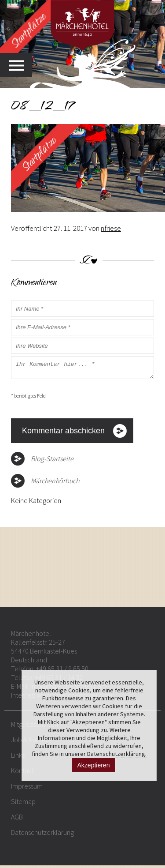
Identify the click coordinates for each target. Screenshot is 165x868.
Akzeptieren (94, 765)
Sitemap (23, 804)
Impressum (27, 789)
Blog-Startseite (52, 461)
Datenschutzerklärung (42, 835)
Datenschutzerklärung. (117, 754)
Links (18, 758)
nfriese (111, 228)
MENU (20, 65)
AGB (17, 819)
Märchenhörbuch (55, 483)
